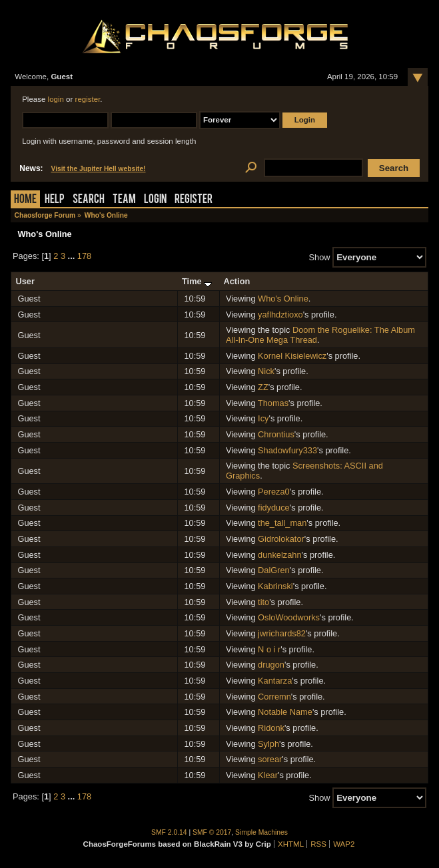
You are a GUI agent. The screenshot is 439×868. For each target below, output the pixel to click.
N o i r (269, 649)
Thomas (273, 403)
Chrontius (276, 434)
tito (263, 602)
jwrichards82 (282, 633)
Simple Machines (261, 832)
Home (25, 200)
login (56, 99)
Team (124, 200)
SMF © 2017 (212, 832)
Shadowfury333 (287, 450)
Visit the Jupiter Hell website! (99, 169)
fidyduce (274, 508)
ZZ (263, 387)
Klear (268, 775)
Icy (263, 418)
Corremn (274, 697)
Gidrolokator (281, 539)
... (73, 256)
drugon (271, 665)
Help (55, 200)
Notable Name (285, 712)
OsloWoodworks (289, 617)
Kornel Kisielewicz (292, 356)
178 (84, 256)
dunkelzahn (279, 555)
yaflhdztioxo (280, 315)
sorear (270, 759)
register (88, 99)
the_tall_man (282, 523)
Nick (266, 371)
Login (155, 200)
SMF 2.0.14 (169, 832)
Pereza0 (274, 492)
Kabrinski (275, 586)
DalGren (274, 570)
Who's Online (283, 299)
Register (194, 200)
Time (197, 281)
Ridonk (271, 728)
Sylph (268, 744)
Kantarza (275, 681)
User (25, 281)
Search (89, 200)
